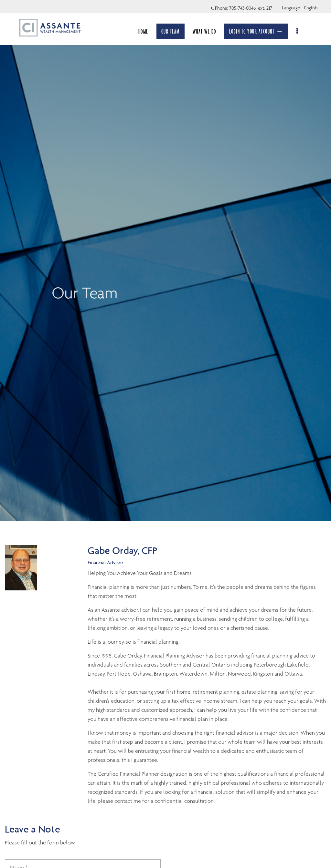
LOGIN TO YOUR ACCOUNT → (260, 31)
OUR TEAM (174, 31)
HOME (147, 31)
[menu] (301, 31)
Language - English (300, 8)
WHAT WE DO (208, 31)
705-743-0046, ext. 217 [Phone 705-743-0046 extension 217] (251, 8)
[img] (165, 260)
